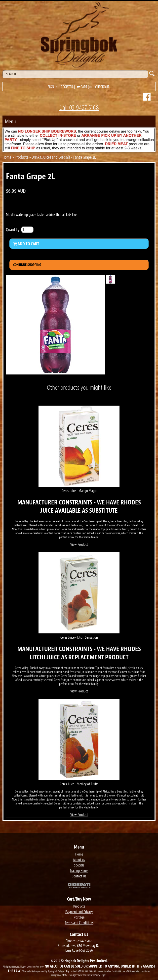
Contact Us (79, 876)
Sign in (53, 87)
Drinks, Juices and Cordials (51, 157)
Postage (79, 917)
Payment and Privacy (79, 912)
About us (79, 860)
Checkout (102, 87)
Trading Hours (79, 871)
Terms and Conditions (79, 923)
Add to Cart (26, 244)
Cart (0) (84, 87)
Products (21, 157)
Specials (79, 865)
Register (67, 87)
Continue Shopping (27, 265)
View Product (79, 545)
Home (7, 157)
